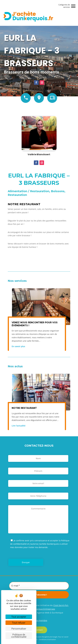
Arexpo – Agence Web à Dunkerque (46, 613)
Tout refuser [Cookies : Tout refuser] (19, 623)
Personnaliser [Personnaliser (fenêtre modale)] (19, 629)
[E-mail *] (39, 586)
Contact (39, 630)
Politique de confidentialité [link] (19, 636)
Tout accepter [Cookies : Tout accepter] (19, 617)
